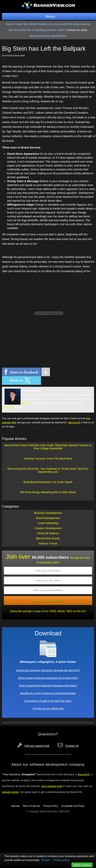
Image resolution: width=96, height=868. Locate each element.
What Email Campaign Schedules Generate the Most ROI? (48, 670)
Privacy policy (61, 860)
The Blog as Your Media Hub (48, 709)
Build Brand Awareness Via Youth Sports (48, 482)
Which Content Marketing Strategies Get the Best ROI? (48, 678)
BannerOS (74, 422)
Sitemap (15, 806)
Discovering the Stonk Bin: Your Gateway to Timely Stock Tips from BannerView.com (48, 470)
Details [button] (46, 860)
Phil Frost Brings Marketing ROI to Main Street (48, 492)
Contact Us (72, 746)
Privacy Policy (51, 806)
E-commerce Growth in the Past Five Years (48, 701)
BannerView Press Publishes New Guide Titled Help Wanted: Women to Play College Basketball (48, 447)
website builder (10, 792)
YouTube (8, 407)
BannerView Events (48, 538)
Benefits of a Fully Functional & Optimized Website (48, 693)
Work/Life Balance (48, 533)
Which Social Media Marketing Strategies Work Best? (48, 686)
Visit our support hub (37, 746)
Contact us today (77, 30)
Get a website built (51, 786)
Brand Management (48, 518)
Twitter (25, 403)
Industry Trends (48, 543)
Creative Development (48, 528)
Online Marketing (48, 523)
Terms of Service (32, 806)
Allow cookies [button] (82, 865)
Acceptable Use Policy (73, 806)
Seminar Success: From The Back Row (48, 459)
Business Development (48, 513)
